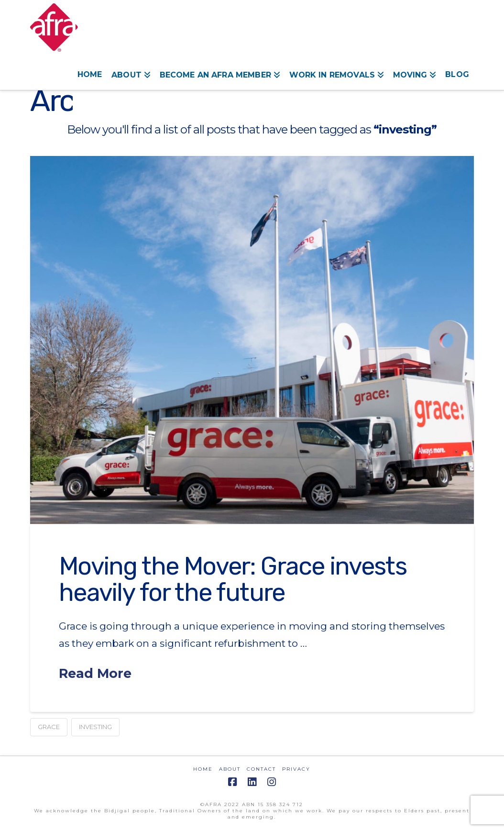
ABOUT (230, 769)
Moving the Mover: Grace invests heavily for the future (233, 579)
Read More (95, 673)
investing (95, 727)
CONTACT (261, 769)
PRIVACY (296, 769)
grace (49, 727)
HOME (203, 769)
